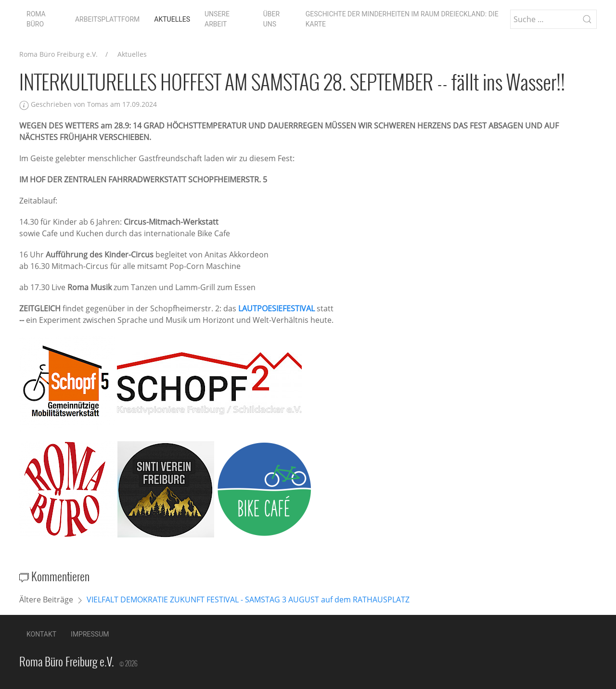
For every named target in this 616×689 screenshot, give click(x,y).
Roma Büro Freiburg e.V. (58, 54)
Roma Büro (36, 19)
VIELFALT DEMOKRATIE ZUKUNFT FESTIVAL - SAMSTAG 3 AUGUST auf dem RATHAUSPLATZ (248, 600)
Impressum (90, 634)
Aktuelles (172, 19)
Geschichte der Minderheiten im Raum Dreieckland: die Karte (402, 19)
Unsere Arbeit (217, 19)
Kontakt (41, 634)
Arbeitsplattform (107, 19)
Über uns (271, 19)
